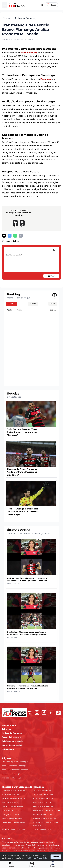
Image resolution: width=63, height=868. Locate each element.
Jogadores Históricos (11, 794)
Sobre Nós (7, 729)
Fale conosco (8, 749)
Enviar (51, 276)
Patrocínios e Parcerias (12, 811)
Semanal (12, 304)
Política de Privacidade (37, 858)
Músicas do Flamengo (11, 778)
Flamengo (46, 79)
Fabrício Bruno (29, 53)
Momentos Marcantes (43, 815)
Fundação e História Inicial (13, 790)
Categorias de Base (10, 815)
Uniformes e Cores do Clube (45, 819)
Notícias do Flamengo (12, 733)
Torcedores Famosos (42, 829)
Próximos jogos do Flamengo (15, 762)
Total (53, 304)
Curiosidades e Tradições (13, 806)
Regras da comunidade (13, 745)
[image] (54, 250)
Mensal (33, 304)
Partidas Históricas (10, 802)
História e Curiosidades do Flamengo (23, 787)
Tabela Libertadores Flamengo (15, 770)
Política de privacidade (12, 741)
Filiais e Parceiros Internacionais (47, 811)
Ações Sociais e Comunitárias (15, 829)
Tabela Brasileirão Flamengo (14, 766)
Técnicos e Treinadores (43, 794)
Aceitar (56, 857)
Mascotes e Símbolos (42, 802)
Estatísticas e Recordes (43, 806)
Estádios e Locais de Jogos (13, 798)
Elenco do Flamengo (11, 774)
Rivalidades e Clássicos (43, 798)
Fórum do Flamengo (11, 737)
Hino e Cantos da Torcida (13, 819)
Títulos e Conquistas (42, 790)
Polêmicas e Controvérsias (13, 823)
